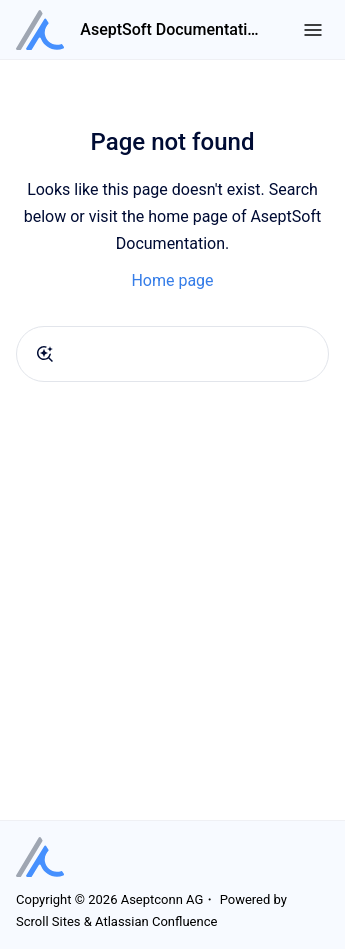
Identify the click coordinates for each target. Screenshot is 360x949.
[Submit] (45, 354)
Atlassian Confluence (156, 921)
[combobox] (172, 354)
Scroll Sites (48, 921)
